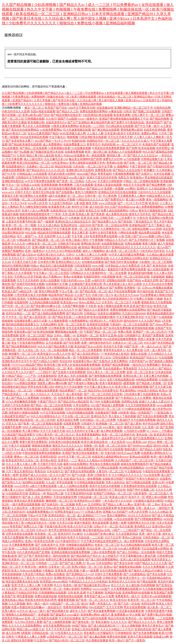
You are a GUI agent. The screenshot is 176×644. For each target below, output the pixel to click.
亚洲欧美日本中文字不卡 (17, 361)
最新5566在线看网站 (76, 464)
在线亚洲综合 (58, 211)
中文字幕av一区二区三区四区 (51, 273)
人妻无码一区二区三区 (110, 471)
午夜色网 (47, 585)
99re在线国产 (97, 607)
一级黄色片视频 (70, 258)
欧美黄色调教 (122, 115)
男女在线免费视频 (135, 607)
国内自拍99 (130, 321)
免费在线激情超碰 (46, 596)
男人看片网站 (30, 431)
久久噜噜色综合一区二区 (115, 229)
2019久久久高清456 (139, 515)
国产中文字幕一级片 (147, 126)
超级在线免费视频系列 (135, 464)
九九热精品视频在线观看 (44, 302)
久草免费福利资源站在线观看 (139, 486)
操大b (85, 604)
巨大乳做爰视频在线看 (77, 130)
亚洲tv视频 (38, 247)
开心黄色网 (110, 196)
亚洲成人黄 (82, 214)
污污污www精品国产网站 (27, 365)
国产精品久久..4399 (23, 357)
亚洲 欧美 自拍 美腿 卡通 (70, 571)
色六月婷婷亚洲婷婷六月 (117, 299)
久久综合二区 (30, 350)
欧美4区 (154, 203)
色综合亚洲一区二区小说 (102, 548)
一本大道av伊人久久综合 (117, 501)
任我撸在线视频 (110, 402)
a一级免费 (92, 571)
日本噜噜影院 (123, 633)
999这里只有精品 (147, 391)
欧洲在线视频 (45, 332)
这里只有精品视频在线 (121, 380)
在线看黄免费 (71, 424)
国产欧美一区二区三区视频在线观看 (40, 424)
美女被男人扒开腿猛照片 (99, 633)
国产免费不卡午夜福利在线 (128, 122)
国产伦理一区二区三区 (16, 306)
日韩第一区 (57, 339)
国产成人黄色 (133, 424)
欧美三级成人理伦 (77, 240)
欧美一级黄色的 (57, 537)
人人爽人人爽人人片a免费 (91, 255)
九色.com (91, 181)
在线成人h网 (161, 637)
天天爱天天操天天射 (24, 262)
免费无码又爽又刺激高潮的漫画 (65, 560)
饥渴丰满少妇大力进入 (51, 255)
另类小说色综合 (115, 482)
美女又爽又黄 (80, 233)
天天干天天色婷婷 (28, 280)
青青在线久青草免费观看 (29, 501)
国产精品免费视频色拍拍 (21, 346)
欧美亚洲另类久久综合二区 (22, 460)
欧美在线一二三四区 (92, 126)
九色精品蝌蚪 (48, 324)
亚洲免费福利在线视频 (136, 593)
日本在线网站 (104, 563)
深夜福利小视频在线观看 (24, 413)
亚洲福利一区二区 (88, 335)
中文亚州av (41, 640)
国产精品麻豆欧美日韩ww (94, 585)
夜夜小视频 (149, 244)
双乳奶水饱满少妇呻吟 (62, 174)
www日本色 (21, 486)
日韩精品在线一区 (43, 633)
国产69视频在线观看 (138, 482)
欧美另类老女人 (161, 560)
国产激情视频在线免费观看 (105, 376)
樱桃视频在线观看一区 (69, 332)
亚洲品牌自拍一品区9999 (76, 225)
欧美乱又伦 (93, 211)
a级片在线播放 (57, 196)
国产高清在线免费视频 (117, 328)
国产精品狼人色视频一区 (151, 383)
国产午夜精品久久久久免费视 (133, 398)
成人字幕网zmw (52, 277)
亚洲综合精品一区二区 (62, 515)
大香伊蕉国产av (138, 361)
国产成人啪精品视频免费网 (48, 313)
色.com (91, 563)
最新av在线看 (139, 354)
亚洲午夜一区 (142, 504)
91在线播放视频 (81, 148)
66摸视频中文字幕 (57, 284)
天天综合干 (58, 394)
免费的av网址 (149, 133)
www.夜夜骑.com (136, 442)
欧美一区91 (99, 380)
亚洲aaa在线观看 (139, 457)
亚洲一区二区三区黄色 (85, 229)
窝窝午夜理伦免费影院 (33, 442)
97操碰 (158, 299)
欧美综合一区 (134, 618)
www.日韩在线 (107, 203)
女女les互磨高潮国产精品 (43, 133)
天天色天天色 (44, 357)
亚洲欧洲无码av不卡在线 (69, 578)
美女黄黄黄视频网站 (88, 435)
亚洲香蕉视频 (49, 185)
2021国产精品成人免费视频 (107, 405)
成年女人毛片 (78, 611)
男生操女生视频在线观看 (104, 464)
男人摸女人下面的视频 (122, 416)
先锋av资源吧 (71, 589)
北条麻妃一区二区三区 (40, 166)
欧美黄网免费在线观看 (104, 236)
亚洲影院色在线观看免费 (102, 508)
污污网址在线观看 (107, 468)
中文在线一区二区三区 (76, 416)
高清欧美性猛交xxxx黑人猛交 (67, 177)
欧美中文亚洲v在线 (111, 335)
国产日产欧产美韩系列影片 (35, 556)
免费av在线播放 (55, 574)
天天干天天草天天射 (58, 629)
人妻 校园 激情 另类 (85, 203)
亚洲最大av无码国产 (115, 512)
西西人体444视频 (156, 497)
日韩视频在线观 (35, 119)
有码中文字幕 (80, 207)
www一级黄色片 (88, 119)
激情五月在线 (132, 427)
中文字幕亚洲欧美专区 (130, 317)
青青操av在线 (114, 163)
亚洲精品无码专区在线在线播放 (117, 192)
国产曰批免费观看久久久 (148, 438)
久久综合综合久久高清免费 (30, 328)
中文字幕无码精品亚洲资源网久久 (102, 541)
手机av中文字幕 (37, 515)
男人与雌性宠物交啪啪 (33, 207)
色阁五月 (124, 177)
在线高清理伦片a (56, 122)
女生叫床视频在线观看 (113, 571)
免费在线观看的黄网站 (93, 111)
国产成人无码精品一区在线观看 (136, 552)
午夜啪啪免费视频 (124, 174)
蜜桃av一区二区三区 (26, 457)
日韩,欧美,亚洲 (77, 593)
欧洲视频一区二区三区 (110, 424)
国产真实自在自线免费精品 (22, 130)
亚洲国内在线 (113, 593)
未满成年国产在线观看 (156, 144)
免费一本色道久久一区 (103, 604)
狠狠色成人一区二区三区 (17, 391)
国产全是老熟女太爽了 (19, 141)
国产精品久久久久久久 (142, 622)
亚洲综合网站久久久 (68, 262)
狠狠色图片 (131, 449)
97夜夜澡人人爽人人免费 (30, 637)
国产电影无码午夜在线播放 (121, 262)
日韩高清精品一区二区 (156, 537)
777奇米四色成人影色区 (115, 354)
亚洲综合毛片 (99, 416)
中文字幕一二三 (63, 427)
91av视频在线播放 (25, 383)
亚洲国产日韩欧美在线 (95, 258)
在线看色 (165, 479)
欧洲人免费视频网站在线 (61, 247)
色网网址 (86, 589)
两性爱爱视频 (25, 596)
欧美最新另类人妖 (59, 207)
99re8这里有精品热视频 (34, 137)
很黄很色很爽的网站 (75, 607)
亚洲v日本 (158, 482)
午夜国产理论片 (47, 402)
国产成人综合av (26, 255)
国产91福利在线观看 (94, 618)
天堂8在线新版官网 (65, 497)
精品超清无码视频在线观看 (54, 233)
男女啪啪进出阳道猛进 (158, 177)
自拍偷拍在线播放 (93, 262)
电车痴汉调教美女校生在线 (22, 582)
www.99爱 (98, 266)
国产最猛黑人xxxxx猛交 (65, 615)
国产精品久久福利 (151, 449)
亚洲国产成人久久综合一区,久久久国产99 (45, 475)
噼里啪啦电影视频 (143, 328)
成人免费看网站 (52, 144)
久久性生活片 (44, 578)
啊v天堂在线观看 (35, 537)
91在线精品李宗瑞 (17, 493)
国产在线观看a (65, 192)
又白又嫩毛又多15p (56, 159)
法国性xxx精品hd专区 (38, 490)
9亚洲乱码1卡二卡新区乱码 (106, 321)
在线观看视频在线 (112, 244)
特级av (34, 266)
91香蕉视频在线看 (59, 148)
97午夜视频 (96, 240)
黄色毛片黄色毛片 (153, 626)
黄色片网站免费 (48, 291)
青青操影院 (130, 368)
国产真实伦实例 (123, 563)
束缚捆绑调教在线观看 (71, 548)
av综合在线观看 (124, 519)
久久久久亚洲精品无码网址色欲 (129, 258)
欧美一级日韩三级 (96, 152)
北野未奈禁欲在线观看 (19, 534)
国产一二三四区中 (40, 372)
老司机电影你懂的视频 (62, 188)
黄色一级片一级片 (37, 604)
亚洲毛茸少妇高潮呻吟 (43, 548)
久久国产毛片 (82, 295)
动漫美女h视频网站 (109, 313)
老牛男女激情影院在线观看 (65, 530)
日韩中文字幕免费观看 (108, 574)
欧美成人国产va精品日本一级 (20, 291)
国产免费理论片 (115, 200)
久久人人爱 (63, 236)
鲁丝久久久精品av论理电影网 (96, 460)
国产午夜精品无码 (57, 380)
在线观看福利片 (15, 166)
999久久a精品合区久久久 (37, 427)
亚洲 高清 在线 (90, 218)
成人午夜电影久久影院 (34, 449)
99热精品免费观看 (146, 380)
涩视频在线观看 (116, 280)
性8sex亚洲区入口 (90, 302)
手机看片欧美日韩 (55, 526)
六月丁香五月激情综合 (19, 471)
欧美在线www (69, 302)
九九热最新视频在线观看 (157, 589)
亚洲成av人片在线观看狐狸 (125, 152)
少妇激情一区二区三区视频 (155, 262)
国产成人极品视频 (95, 637)
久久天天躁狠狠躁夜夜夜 (140, 405)
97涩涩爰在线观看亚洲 (130, 611)
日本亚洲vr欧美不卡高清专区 (122, 133)
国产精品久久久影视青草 (93, 310)
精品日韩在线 (116, 618)
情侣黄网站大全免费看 (33, 196)
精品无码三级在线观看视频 (56, 266)
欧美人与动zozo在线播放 (70, 155)
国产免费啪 (116, 288)
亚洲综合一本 (37, 493)
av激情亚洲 (82, 317)
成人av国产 (164, 247)
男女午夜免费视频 (60, 438)
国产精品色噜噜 (159, 119)
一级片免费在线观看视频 (25, 504)
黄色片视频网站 (116, 515)
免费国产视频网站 (13, 251)
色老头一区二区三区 (107, 545)
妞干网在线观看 (147, 582)
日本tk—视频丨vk (65, 335)
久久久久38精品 (159, 512)
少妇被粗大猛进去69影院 (148, 501)
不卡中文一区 (14, 317)
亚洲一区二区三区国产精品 (36, 335)
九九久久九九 (118, 622)
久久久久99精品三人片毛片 (117, 629)
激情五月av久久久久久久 (67, 446)
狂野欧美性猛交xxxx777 (69, 512)
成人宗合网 (13, 633)
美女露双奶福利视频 (140, 273)
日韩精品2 (90, 313)
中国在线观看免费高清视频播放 (41, 453)
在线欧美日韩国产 (113, 479)
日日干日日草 (113, 537)
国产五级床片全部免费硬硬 (69, 372)
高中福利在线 (145, 291)
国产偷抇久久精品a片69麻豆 (145, 571)
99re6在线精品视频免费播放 (120, 339)
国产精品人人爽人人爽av (118, 504)
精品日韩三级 (55, 493)
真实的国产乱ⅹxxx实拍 (88, 346)
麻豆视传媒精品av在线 (97, 530)
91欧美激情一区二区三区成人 (151, 493)
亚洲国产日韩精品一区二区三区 (113, 493)
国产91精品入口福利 (46, 361)
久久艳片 (51, 119)
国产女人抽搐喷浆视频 (57, 622)
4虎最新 (26, 633)
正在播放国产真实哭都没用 (85, 284)
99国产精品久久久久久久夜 (151, 563)
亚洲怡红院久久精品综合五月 (73, 222)
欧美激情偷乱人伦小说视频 (96, 519)
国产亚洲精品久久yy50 (80, 574)
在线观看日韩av (82, 361)
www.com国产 (101, 589)
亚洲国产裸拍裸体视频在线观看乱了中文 (124, 119)
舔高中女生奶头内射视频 (104, 486)
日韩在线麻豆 (121, 357)
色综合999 (66, 361)
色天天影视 (126, 526)
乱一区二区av (76, 196)
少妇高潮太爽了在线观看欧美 (141, 394)
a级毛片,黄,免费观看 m (114, 615)
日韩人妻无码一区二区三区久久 (55, 435)
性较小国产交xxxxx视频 (140, 236)
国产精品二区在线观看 (33, 148)
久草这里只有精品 (33, 574)
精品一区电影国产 (141, 413)
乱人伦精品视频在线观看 (136, 545)
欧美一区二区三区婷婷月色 (118, 435)
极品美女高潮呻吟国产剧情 (85, 159)
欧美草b (11, 218)
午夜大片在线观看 (19, 446)
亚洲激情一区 (132, 288)
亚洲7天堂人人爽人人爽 (26, 585)
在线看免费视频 (74, 152)
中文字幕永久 (57, 137)
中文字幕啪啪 (95, 593)
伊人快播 (135, 615)
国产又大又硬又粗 (160, 387)
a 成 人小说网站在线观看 (73, 486)
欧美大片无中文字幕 (80, 526)
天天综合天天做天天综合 (24, 519)
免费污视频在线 (21, 438)
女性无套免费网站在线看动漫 (84, 328)
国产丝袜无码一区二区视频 (58, 504)
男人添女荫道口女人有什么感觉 (122, 284)
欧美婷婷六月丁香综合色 (110, 490)
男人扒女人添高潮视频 (36, 126)
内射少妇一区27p (102, 295)
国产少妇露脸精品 (134, 574)
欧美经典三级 (52, 365)
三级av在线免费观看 (103, 552)
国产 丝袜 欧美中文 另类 (50, 545)
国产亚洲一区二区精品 (70, 181)
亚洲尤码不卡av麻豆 (70, 534)
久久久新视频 (17, 604)
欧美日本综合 (118, 600)
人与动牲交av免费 (134, 431)
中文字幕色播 (14, 159)
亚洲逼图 (44, 615)
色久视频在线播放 (97, 640)
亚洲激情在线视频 (98, 324)
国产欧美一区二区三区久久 (92, 600)
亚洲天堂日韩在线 (44, 192)
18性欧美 (124, 413)
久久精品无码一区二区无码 (18, 530)
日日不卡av (12, 449)
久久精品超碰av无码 (161, 188)
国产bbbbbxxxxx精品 (140, 446)
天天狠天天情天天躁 (50, 464)
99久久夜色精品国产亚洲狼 (33, 552)
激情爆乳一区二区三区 (22, 354)
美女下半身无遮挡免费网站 (28, 343)
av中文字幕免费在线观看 (40, 181)
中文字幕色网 (14, 409)
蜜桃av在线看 (93, 578)
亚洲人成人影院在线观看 (135, 560)
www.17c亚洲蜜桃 (34, 288)
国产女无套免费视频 (145, 633)
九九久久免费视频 (153, 567)
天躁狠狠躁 (157, 277)
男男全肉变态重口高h (41, 387)
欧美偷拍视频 (126, 508)
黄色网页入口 (143, 526)
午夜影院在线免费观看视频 (108, 148)
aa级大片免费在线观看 (43, 486)
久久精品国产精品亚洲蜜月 (18, 435)
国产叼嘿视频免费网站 (148, 519)
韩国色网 (7, 332)
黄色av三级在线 (132, 537)
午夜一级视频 (10, 137)
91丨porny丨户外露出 (159, 431)
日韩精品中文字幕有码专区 (32, 177)
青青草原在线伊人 (114, 350)
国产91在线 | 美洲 (82, 475)
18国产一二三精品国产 (126, 530)
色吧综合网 (148, 604)
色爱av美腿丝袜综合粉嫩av (28, 607)
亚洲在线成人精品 (13, 600)
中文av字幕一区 (69, 291)
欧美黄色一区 (17, 560)
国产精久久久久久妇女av (142, 155)
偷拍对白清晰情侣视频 (16, 266)
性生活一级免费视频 (89, 479)
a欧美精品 (84, 247)
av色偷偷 (74, 218)
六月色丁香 (165, 133)
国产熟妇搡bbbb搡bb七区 (46, 306)
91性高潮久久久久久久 (69, 633)
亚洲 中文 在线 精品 (63, 479)
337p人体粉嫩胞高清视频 (21, 402)
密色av (81, 188)
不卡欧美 (91, 306)
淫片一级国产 (25, 236)
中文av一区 (12, 185)
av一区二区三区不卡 (129, 144)
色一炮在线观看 (96, 155)
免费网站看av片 (58, 218)
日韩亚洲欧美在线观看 (93, 137)
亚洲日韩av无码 (161, 526)
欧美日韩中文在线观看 (110, 449)
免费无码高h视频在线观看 (33, 339)
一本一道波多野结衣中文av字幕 (112, 438)
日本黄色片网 (46, 262)
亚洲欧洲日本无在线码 (80, 170)
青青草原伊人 (14, 468)
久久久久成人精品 (48, 225)
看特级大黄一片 (116, 155)
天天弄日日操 (65, 523)
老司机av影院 (48, 460)
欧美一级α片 (117, 640)
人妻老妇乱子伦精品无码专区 (20, 593)
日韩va (133, 211)
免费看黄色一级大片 (127, 596)
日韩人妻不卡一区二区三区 (148, 115)
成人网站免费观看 (111, 431)
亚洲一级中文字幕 (150, 534)
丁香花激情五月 (143, 222)
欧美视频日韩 (36, 122)
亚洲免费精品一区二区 (52, 368)
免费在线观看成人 (95, 269)
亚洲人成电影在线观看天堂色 (87, 163)
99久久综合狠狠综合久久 (46, 416)
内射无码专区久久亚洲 (16, 111)
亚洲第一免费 (118, 523)
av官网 (87, 380)
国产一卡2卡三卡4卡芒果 (132, 203)
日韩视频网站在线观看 (52, 593)
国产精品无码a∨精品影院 (73, 402)
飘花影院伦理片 (101, 247)
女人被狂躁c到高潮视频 (140, 585)
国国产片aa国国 (67, 119)
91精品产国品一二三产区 (21, 376)
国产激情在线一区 (83, 622)
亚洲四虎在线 (143, 629)
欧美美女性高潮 (44, 541)
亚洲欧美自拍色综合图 (80, 490)
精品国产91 (9, 155)
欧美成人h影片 (118, 497)
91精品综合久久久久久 (90, 200)
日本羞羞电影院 (47, 376)
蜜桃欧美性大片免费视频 (156, 302)
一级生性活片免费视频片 (145, 365)
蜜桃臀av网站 (14, 288)
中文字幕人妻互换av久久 (99, 387)
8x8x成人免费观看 (129, 548)
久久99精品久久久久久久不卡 (59, 310)
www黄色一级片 (113, 427)
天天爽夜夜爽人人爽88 (131, 196)
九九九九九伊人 (148, 368)
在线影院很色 (92, 277)
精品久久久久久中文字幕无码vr (59, 519)
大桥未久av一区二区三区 (128, 343)
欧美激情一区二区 (46, 534)
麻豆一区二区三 (34, 108)
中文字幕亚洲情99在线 (78, 493)
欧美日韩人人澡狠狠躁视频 (132, 387)
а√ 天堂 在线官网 (45, 236)
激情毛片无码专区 (140, 214)
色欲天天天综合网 (134, 185)
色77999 (95, 402)
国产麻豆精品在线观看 (106, 130)
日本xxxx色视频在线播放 (157, 288)
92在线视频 (166, 357)
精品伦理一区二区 (72, 269)
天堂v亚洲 (68, 214)
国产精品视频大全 (58, 611)
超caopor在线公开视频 (62, 200)
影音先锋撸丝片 (82, 438)
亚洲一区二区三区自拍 (112, 446)
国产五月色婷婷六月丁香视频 (147, 240)
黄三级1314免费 (135, 200)
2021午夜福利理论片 (67, 541)
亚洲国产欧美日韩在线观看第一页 (83, 453)
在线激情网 (21, 302)
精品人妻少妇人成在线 (40, 155)
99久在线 (30, 233)
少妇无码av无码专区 (152, 251)
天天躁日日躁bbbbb (134, 313)
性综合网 (96, 368)
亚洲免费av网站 (90, 615)
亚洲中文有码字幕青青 (103, 233)
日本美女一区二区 (59, 567)
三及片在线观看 (83, 185)
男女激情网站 (128, 391)
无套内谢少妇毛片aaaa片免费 (122, 453)
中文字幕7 (151, 317)
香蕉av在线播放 (73, 277)
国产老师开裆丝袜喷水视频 (28, 284)
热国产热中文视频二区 (140, 490)
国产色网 (132, 148)
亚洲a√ (29, 541)
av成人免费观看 (85, 449)
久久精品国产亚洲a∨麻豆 (99, 534)
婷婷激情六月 (22, 247)
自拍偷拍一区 (48, 398)
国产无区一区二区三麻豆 (29, 380)
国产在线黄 (65, 468)
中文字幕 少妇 (80, 236)
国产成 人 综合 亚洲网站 (37, 497)
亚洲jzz (108, 567)
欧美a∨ (163, 391)
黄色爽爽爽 (66, 185)
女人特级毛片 (110, 556)
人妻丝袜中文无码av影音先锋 (47, 508)
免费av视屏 (125, 332)
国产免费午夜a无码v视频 (157, 615)
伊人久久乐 (18, 244)
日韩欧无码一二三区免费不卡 (118, 218)
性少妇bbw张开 (11, 211)
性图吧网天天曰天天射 (141, 523)
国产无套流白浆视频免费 (152, 416)
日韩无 (127, 111)
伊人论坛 (105, 357)
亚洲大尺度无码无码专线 (102, 177)
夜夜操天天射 (10, 196)
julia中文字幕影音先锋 (82, 108)
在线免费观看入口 (74, 144)
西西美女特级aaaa (12, 618)
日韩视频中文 (132, 335)
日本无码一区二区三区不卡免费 (121, 302)
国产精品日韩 (74, 313)
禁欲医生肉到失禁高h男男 (41, 600)
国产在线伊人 (144, 174)
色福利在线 (78, 141)
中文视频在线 (133, 471)
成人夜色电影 (74, 394)
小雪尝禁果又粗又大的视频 (30, 295)
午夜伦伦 (142, 218)
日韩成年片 (88, 424)
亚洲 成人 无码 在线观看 (73, 376)
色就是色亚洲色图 (155, 130)
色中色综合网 (151, 424)
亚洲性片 (142, 188)
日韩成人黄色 (93, 512)
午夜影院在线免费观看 (156, 471)
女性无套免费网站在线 (57, 626)
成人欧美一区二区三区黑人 (122, 251)
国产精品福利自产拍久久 (86, 556)
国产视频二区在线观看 (146, 111)
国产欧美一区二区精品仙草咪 (110, 225)
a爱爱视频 (129, 383)
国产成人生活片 (76, 508)
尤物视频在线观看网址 (80, 545)
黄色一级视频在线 (78, 368)
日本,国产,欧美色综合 (154, 266)
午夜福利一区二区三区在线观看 (129, 324)
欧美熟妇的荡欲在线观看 (99, 398)
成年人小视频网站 (93, 251)
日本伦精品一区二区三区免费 (98, 420)
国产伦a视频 (21, 152)
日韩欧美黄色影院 (61, 299)
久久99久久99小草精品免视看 (63, 251)
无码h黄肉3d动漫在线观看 (64, 442)
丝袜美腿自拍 (105, 108)
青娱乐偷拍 (102, 622)
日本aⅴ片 (41, 530)
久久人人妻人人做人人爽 (21, 464)
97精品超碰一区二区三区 (93, 497)
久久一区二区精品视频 (54, 350)
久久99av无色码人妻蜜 (28, 622)
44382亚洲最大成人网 (72, 133)
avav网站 (130, 188)
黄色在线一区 (144, 435)
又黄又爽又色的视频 (156, 376)
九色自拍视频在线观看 (80, 413)
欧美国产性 (9, 596)
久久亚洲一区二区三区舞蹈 (22, 589)
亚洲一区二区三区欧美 (71, 324)
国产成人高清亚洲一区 (37, 317)
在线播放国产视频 (106, 413)
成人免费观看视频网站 (150, 207)
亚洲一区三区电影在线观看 (41, 618)
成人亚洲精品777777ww (91, 515)
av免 (121, 236)
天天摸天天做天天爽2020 (93, 288)
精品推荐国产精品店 (61, 295)
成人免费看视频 (134, 541)
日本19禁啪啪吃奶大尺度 (61, 288)
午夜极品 (48, 571)
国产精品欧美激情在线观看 (25, 144)
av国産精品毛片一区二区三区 (65, 637)
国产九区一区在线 (129, 604)
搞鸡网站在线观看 (33, 482)
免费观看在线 (103, 170)
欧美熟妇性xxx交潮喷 (87, 501)
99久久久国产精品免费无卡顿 (55, 346)
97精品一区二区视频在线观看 (141, 181)
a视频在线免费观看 (13, 170)
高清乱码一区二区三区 (107, 409)
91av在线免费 (151, 475)
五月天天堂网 (114, 607)
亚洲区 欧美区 (17, 299)
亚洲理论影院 (48, 457)
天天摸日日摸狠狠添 (110, 181)
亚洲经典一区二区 (51, 589)
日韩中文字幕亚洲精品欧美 (43, 258)
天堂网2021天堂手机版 (28, 277)
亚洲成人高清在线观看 (85, 629)
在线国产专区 (163, 328)
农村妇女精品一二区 (18, 313)
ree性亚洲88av (60, 163)
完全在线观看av (112, 368)
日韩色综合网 (162, 108)
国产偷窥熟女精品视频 (127, 567)
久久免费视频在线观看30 (126, 589)
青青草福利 (104, 174)
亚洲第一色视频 (114, 188)
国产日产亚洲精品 (78, 122)
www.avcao (59, 490)
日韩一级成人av (145, 508)
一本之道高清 (117, 442)
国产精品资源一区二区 (93, 291)
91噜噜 (169, 207)
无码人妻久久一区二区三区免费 (106, 372)
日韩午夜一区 (93, 196)
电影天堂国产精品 (39, 479)
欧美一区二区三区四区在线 (133, 277)
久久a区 (50, 482)
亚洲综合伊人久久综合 (122, 582)
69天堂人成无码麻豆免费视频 (127, 255)
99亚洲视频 (108, 277)
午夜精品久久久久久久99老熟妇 (88, 582)
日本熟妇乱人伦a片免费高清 (122, 266)
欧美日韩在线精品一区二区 (33, 163)
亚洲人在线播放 (50, 280)
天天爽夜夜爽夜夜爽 (21, 545)
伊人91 (58, 585)
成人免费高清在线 (117, 214)
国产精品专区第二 (63, 317)
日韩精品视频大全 (152, 159)
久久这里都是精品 (127, 534)
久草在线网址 (81, 405)
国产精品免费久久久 (104, 222)
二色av (156, 504)
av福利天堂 (98, 280)
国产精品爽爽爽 (156, 185)
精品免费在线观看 (149, 233)
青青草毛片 (93, 144)
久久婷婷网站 (40, 438)
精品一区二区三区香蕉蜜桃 (85, 350)
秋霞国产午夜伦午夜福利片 (142, 479)
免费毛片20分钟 (113, 159)
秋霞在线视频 (32, 409)
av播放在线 (115, 111)
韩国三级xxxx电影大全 (30, 629)
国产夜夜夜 (98, 214)
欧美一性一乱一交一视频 (21, 225)
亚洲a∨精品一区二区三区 (87, 567)
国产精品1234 (95, 188)
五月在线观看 (54, 343)
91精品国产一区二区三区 (65, 604)
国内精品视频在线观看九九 (22, 324)
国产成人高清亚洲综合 (85, 354)
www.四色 (155, 229)
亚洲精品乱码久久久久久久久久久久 (134, 247)
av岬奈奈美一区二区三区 (41, 244)
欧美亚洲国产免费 (162, 593)
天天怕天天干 (17, 258)
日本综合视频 (162, 174)
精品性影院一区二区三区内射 (37, 420)
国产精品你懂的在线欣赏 (66, 115)
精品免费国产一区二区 (73, 391)
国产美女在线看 (156, 574)
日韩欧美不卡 (102, 475)
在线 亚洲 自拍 (35, 560)
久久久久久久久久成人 (135, 141)
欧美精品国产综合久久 (144, 357)
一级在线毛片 (53, 607)
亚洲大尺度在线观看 (140, 637)
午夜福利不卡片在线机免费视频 (136, 420)
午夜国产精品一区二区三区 (100, 332)
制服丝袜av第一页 (65, 357)
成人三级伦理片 (33, 159)
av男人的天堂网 (138, 512)
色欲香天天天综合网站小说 (40, 468)
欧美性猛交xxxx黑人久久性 (54, 354)
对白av (152, 442)
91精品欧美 (24, 240)
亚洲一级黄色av (34, 251)
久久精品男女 (19, 508)
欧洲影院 (14, 368)
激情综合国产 (52, 269)
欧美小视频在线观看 (110, 306)
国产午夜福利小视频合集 (83, 383)
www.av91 (8, 192)
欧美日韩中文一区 (134, 578)
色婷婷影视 (108, 144)
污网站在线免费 (128, 233)
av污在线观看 (131, 159)
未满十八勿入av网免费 (35, 211)
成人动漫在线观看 (158, 269)
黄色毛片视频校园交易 (152, 211)
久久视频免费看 (58, 321)
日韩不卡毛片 (23, 192)
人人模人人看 (95, 133)
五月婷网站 (95, 504)
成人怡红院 (96, 207)
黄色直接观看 (100, 523)
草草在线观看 (65, 482)
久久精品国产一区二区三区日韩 (135, 460)
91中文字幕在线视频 (52, 413)
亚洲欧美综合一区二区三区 (18, 563)
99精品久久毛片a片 (116, 240)
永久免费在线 (135, 350)
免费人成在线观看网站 (114, 211)
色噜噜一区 (91, 446)
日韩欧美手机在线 (69, 244)
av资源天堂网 (150, 280)
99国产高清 (131, 346)
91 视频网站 (121, 166)
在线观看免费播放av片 (40, 512)
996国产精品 (79, 626)
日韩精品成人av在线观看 (32, 174)
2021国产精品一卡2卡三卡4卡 (52, 141)
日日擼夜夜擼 (57, 328)
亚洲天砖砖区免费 (68, 420)
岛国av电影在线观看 (43, 111)
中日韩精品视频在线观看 (89, 482)
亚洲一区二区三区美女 (140, 372)
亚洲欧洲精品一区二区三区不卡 (133, 108)
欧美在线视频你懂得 (103, 317)
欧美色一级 (70, 585)
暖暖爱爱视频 (66, 600)
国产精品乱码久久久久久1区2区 (46, 170)
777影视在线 (161, 413)
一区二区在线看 (117, 273)
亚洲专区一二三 (67, 460)
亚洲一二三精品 (18, 548)
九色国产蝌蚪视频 (73, 306)
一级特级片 (163, 508)
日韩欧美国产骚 (112, 578)
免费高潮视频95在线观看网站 (128, 310)
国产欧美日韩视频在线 (87, 299)
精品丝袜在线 (63, 166)
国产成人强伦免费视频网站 (102, 560)
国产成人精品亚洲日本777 (104, 626)
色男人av (81, 504)
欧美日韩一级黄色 (36, 567)
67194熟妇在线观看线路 (136, 409)
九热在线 (78, 166)
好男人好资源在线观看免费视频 (81, 365)
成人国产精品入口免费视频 (22, 398)
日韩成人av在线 (30, 185)
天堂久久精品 (29, 368)
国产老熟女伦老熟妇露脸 (80, 471)
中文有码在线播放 (70, 618)
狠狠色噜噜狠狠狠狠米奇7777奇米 (40, 214)
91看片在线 (71, 339)
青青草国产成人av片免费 (99, 596)
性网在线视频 (133, 244)
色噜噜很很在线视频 (70, 596)
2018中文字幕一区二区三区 (74, 457)
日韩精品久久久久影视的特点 (88, 273)
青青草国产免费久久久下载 (26, 526)
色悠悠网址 (163, 148)
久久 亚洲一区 (150, 427)
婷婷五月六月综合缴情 (69, 387)
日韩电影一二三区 (47, 563)
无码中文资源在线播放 (78, 409)
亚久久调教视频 (131, 626)
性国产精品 (134, 280)
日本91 (70, 255)
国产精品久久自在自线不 (128, 170)
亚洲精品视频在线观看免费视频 (70, 552)
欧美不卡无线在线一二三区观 (85, 537)
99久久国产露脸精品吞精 (157, 152)
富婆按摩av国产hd (25, 332)
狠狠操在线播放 (41, 446)
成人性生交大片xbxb (126, 295)
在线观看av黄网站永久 (155, 453)
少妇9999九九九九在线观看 (154, 192)
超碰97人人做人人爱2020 (154, 402)
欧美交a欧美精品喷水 (94, 442)
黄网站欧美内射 (91, 244)
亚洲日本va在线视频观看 (156, 596)
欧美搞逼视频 (147, 148)
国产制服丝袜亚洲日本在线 (47, 152)
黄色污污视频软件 (86, 192)
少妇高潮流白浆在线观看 (97, 115)
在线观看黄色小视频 (70, 398)
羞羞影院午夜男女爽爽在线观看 (127, 269)
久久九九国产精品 (149, 321)
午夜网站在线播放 (38, 299)
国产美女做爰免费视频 (101, 611)
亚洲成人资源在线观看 (108, 185)
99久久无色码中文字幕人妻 (82, 431)
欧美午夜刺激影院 (110, 383)
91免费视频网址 (78, 321)
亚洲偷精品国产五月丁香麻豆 (147, 225)
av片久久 (22, 611)
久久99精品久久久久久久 (127, 475)
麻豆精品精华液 (100, 122)
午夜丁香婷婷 (138, 166)
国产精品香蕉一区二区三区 (48, 240)
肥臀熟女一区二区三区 (88, 427)
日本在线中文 (55, 471)
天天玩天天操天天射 (120, 137)
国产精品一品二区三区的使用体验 (51, 405)
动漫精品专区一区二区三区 (103, 141)
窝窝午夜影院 (82, 523)
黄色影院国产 (154, 122)
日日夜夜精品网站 (84, 468)
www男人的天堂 (38, 203)
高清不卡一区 (137, 497)
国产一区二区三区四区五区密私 (103, 394)
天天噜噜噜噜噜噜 (91, 339)
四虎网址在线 (129, 402)
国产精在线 (125, 222)
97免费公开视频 (143, 299)
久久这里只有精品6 (60, 203)
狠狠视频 (72, 137)
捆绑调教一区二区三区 (59, 501)
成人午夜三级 (39, 188)
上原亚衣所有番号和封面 (21, 222)
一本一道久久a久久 (150, 346)
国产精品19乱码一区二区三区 (67, 640)
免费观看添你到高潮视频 (32, 218)
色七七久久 (118, 585)
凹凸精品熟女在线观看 (120, 126)
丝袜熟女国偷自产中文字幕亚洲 (51, 229)
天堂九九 (11, 424)
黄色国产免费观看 (153, 335)
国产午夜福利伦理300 (160, 166)
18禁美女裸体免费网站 (65, 126)
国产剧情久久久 (11, 482)
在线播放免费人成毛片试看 (30, 321)
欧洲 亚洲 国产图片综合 (138, 306)
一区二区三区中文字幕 (99, 166)
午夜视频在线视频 (88, 357)
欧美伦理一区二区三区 (141, 600)
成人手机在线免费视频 (122, 291)
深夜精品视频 (140, 229)
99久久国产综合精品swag (120, 207)
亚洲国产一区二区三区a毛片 (150, 332)
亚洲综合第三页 (132, 376)
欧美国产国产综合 (56, 108)
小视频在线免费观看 (46, 391)
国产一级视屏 (46, 222)
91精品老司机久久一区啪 (40, 523)
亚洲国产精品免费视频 (115, 365)
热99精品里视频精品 (132, 468)
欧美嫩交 (149, 170)
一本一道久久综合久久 (36, 394)
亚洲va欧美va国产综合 (36, 115)
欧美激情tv (137, 177)
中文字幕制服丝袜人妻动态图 (138, 556)
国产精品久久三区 (67, 111)
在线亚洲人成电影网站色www (110, 457)
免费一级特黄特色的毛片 (96, 343)
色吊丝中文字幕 (113, 346)
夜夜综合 (40, 471)
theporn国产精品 (87, 174)
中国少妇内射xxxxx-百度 (75, 280)
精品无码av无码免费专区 (103, 391)
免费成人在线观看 (52, 409)
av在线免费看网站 (51, 130)
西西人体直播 (146, 339)
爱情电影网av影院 (131, 130)
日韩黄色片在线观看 (62, 449)
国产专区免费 (71, 343)
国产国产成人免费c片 (72, 563)
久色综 (21, 155)
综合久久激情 (76, 211)
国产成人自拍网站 (29, 310)
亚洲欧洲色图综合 (13, 181)
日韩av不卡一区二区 (106, 526)
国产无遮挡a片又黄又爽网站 (110, 361)
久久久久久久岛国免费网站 (25, 626)
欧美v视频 (75, 380)
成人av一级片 (37, 611)
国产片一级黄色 (135, 640)
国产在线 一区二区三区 (138, 163)
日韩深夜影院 (82, 266)
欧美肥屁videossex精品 (54, 582)
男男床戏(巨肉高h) (31, 269)
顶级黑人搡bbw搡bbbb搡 (52, 383)
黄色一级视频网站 (157, 200)
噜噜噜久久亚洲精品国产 (21, 615)
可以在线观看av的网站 (155, 548)
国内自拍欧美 (61, 556)
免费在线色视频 (116, 637)
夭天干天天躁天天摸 (52, 431)
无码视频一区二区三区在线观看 (28, 200)
